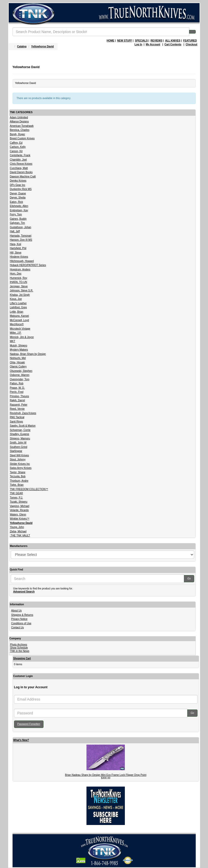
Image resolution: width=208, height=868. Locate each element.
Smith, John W (18, 443)
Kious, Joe (16, 299)
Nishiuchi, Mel (18, 358)
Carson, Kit (16, 151)
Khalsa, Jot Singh (20, 295)
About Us (17, 611)
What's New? (21, 740)
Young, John (17, 527)
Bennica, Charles (20, 130)
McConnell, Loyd (19, 320)
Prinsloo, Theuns (20, 396)
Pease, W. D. (17, 388)
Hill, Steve (16, 253)
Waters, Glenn (18, 515)
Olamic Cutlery (18, 367)
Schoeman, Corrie (20, 430)
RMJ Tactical (17, 417)
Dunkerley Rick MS (21, 189)
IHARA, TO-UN (19, 282)
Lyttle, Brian (17, 312)
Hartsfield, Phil (18, 248)
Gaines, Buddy (18, 219)
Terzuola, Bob (18, 476)
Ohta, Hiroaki (17, 362)
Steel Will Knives (19, 455)
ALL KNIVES (173, 41)
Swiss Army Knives (21, 468)
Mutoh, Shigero (19, 346)
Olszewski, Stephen (21, 371)
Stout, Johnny (18, 459)
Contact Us (18, 627)
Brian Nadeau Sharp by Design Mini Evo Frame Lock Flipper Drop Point (106, 775)
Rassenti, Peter (19, 405)
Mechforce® (17, 324)
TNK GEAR (17, 493)
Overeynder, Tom (20, 379)
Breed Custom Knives (22, 138)
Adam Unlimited (19, 117)
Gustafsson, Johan (21, 227)
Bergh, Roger (18, 134)
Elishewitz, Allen (19, 206)
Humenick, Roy (19, 278)
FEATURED (190, 41)
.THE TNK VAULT (20, 536)
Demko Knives (18, 181)
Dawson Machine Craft (23, 177)
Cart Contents (173, 44)
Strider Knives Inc (20, 464)
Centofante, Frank (20, 155)
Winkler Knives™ (20, 519)
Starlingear (16, 451)
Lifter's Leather (18, 303)
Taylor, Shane (18, 472)
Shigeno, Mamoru (20, 438)
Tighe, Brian (17, 485)
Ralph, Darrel (18, 400)
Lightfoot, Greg (18, 307)
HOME (111, 41)
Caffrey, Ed (16, 143)
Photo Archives (19, 645)
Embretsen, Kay (19, 210)
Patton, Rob (17, 383)
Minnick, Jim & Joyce (22, 337)
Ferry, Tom (16, 214)
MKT (13, 341)
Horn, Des (16, 274)
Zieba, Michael (18, 531)
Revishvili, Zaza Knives (23, 413)
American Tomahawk (22, 126)
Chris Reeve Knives (21, 164)
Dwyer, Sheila (18, 198)
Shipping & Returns (22, 615)
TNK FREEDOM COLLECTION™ (29, 489)
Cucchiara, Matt (19, 168)
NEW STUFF (125, 41)
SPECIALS (141, 41)
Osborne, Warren (20, 375)
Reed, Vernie (17, 409)
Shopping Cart (22, 658)
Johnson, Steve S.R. (22, 290)
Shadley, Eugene (20, 434)
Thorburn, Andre (19, 481)
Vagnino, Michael (20, 506)
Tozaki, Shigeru (19, 502)
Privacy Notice (19, 619)
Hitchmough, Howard (22, 261)
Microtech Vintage (20, 329)
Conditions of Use (21, 623)
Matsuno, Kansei (20, 316)
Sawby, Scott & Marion (23, 426)
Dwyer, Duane (18, 193)
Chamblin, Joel (18, 160)
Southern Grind (19, 447)
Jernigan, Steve (19, 286)
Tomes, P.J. (17, 498)
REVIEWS (156, 41)
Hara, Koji (16, 244)
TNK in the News (20, 651)
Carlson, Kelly (18, 147)
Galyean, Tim (18, 223)
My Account (153, 44)
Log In (138, 44)
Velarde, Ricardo (19, 510)
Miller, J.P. (16, 333)
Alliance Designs (19, 121)
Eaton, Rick (17, 202)
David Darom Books (21, 172)
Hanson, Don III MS (21, 240)
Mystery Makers (19, 350)
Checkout (192, 44)
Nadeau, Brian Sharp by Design (28, 354)
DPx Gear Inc (18, 185)
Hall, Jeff (15, 231)
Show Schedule (19, 648)
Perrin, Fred (17, 392)
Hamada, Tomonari (21, 236)
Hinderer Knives (19, 257)
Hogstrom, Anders (20, 269)
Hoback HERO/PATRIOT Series (28, 265)
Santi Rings (17, 422)
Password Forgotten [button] (29, 724)
